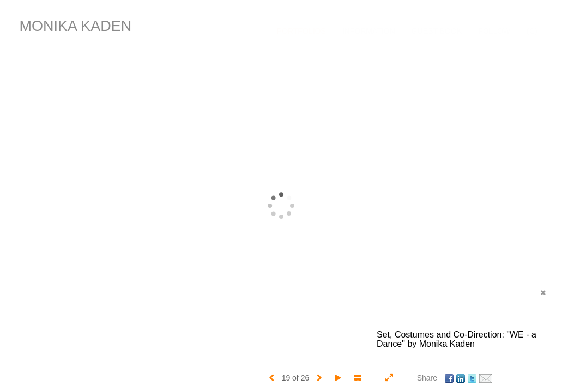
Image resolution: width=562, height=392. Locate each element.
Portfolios (301, 31)
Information (369, 31)
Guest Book (437, 31)
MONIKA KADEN (76, 26)
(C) (532, 31)
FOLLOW (494, 31)
